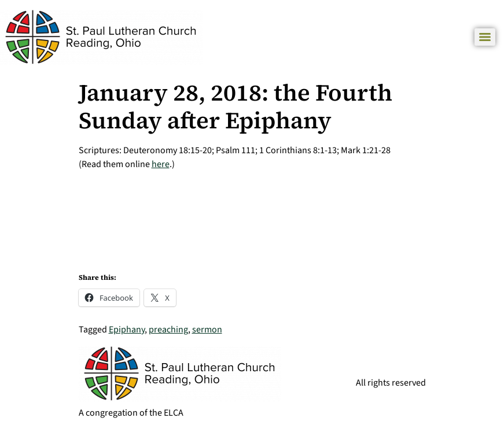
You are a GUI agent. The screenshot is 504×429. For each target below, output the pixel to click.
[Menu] (485, 37)
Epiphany (127, 330)
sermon (207, 330)
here (161, 164)
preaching (168, 330)
